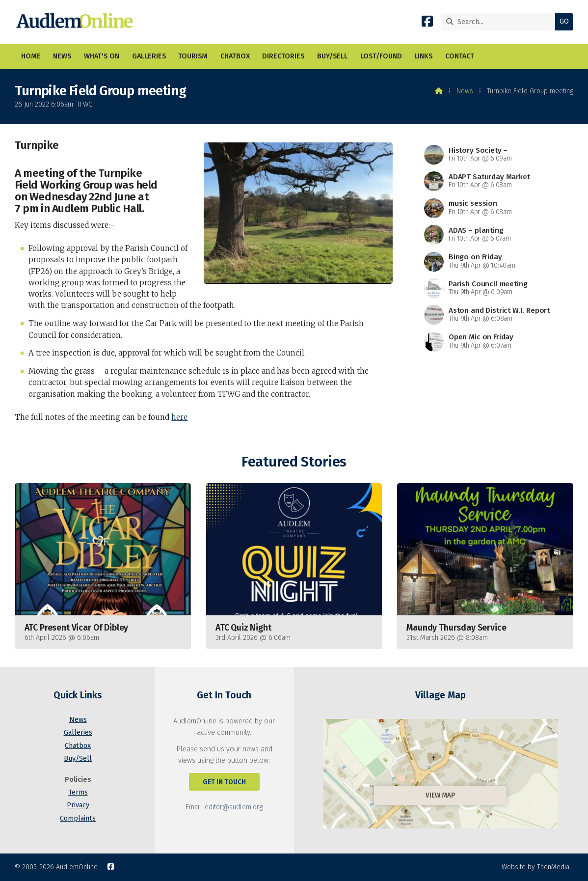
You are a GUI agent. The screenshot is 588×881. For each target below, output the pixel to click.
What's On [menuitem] (102, 56)
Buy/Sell (78, 758)
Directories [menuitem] (283, 56)
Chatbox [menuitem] (235, 56)
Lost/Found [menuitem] (381, 56)
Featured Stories (294, 462)
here (179, 417)
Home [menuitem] (31, 56)
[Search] (500, 22)
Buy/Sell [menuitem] (332, 56)
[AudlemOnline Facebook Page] (427, 23)
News (465, 91)
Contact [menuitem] (460, 56)
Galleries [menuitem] (149, 56)
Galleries (78, 732)
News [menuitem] (62, 56)
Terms (78, 792)
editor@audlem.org (234, 807)
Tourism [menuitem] (193, 56)
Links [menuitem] (423, 56)
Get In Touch (224, 782)
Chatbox (78, 746)
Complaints (78, 818)
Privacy (78, 805)
